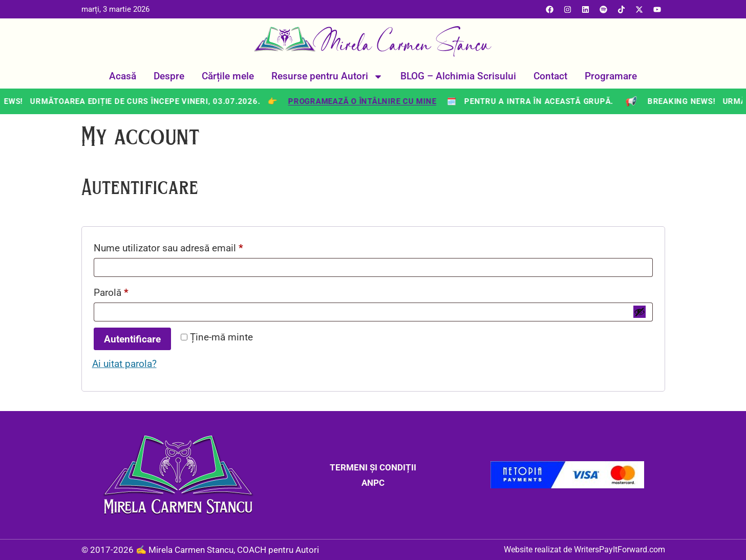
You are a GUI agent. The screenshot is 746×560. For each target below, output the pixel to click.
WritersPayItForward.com (620, 550)
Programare (611, 76)
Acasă (123, 76)
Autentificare (132, 339)
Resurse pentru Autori (327, 77)
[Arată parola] (640, 312)
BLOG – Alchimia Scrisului (458, 76)
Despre (169, 76)
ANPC (373, 483)
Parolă (135, 291)
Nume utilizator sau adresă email (192, 246)
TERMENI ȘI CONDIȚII (373, 467)
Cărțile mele (228, 76)
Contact (550, 76)
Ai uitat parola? (124, 364)
